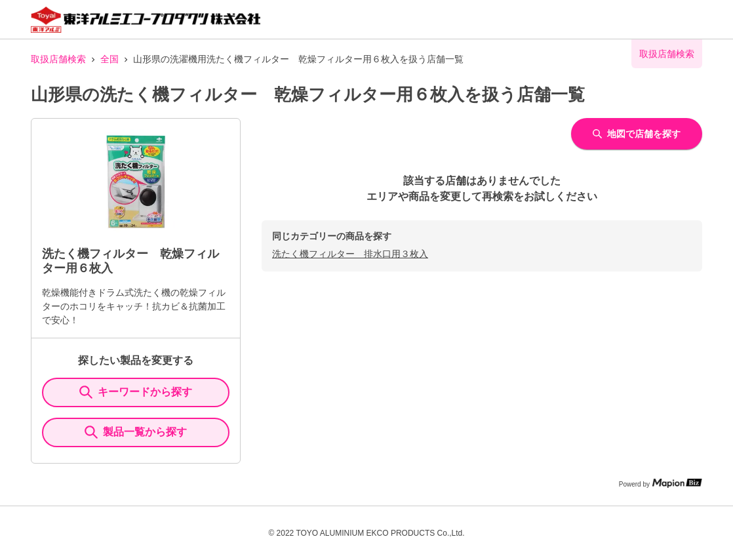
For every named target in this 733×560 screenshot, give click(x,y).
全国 (109, 59)
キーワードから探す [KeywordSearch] (136, 392)
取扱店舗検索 (58, 59)
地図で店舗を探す (637, 134)
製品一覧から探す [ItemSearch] (136, 432)
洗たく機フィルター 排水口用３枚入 (350, 254)
